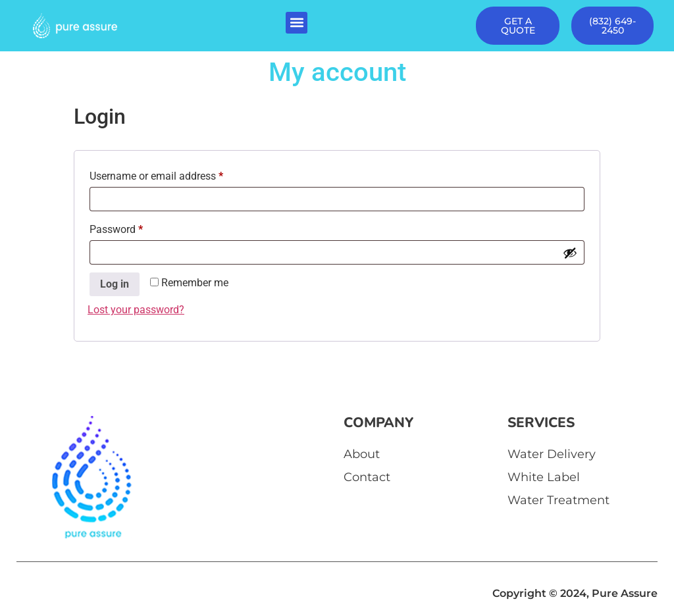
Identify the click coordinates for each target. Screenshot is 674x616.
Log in (115, 284)
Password (136, 227)
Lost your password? (136, 310)
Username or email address (176, 174)
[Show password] (570, 253)
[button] (297, 23)
